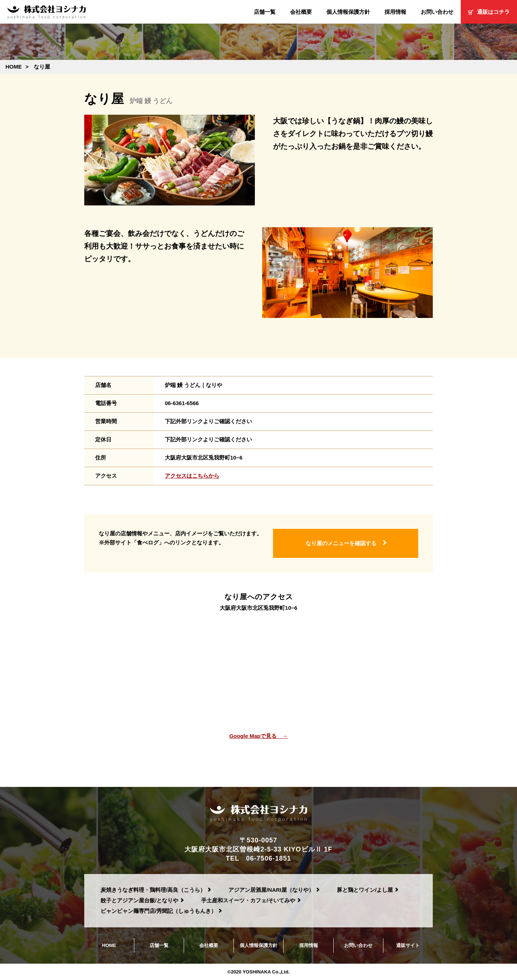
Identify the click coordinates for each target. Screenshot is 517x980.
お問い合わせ (437, 12)
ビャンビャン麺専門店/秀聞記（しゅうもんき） (158, 911)
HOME (109, 945)
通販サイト (408, 945)
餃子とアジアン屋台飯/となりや (139, 900)
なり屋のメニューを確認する (341, 543)
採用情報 (395, 12)
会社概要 (301, 12)
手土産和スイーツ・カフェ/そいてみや (248, 900)
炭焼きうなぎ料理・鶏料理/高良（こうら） (153, 890)
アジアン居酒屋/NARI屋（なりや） (271, 890)
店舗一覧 (265, 12)
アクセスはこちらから (192, 476)
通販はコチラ (489, 12)
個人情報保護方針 (348, 12)
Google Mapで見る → (259, 736)
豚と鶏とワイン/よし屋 (365, 890)
